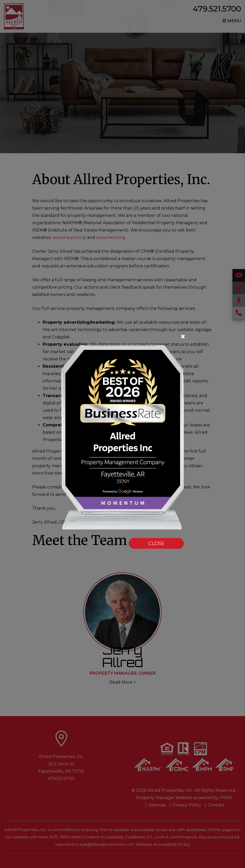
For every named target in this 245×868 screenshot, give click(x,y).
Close (156, 543)
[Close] (121, 337)
